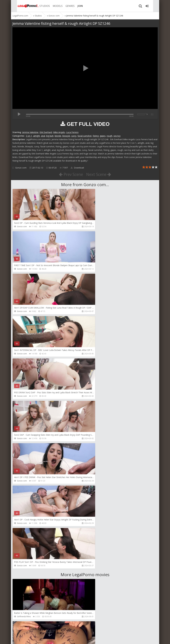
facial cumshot (85, 136)
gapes (103, 136)
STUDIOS (40, 6)
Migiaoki (21, 489)
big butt (50, 136)
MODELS (53, 6)
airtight (37, 136)
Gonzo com (21, 168)
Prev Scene (70, 174)
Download (77, 168)
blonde (58, 136)
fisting (96, 136)
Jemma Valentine (30, 132)
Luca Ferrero (72, 132)
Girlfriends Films (24, 447)
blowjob (66, 136)
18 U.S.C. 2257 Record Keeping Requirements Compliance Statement (107, 639)
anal (43, 136)
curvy (74, 136)
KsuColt (20, 617)
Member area (33, 630)
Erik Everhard (46, 132)
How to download (55, 630)
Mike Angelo (59, 132)
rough (110, 136)
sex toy (117, 136)
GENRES (65, 6)
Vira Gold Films (97, 532)
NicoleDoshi (22, 532)
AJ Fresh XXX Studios (25, 574)
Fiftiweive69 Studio (98, 447)
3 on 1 (29, 136)
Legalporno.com (23, 6)
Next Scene (100, 174)
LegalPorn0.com (34, 639)
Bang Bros (95, 489)
